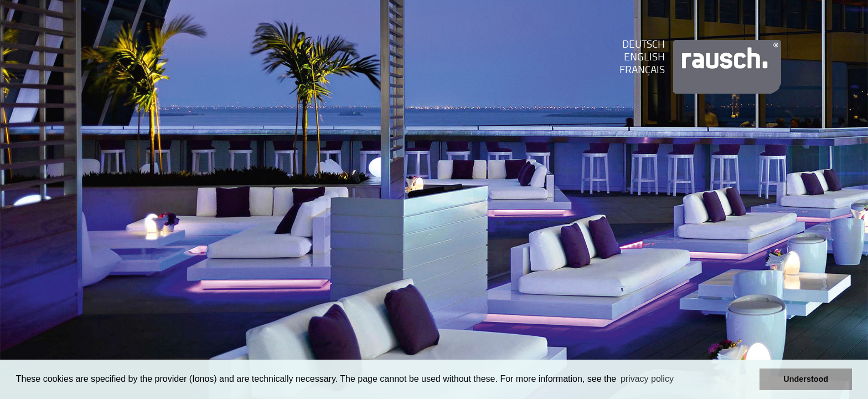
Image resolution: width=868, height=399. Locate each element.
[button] (748, 380)
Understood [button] (806, 379)
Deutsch (644, 45)
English (644, 58)
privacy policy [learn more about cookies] (647, 379)
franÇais (642, 71)
